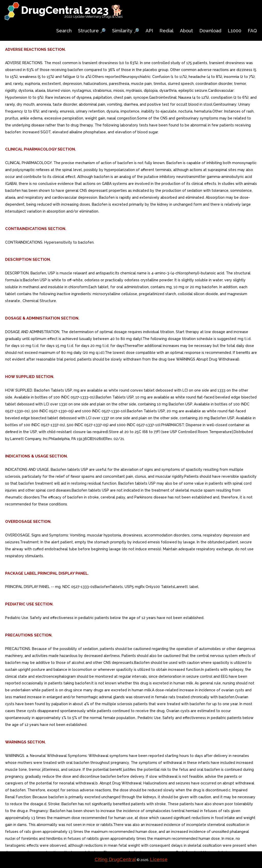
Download (210, 31)
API (149, 31)
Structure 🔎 (92, 31)
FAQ (252, 31)
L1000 (234, 31)
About (186, 31)
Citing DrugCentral (115, 859)
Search (64, 31)
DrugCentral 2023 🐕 (72, 10)
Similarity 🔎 (126, 31)
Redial (166, 31)
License (159, 859)
